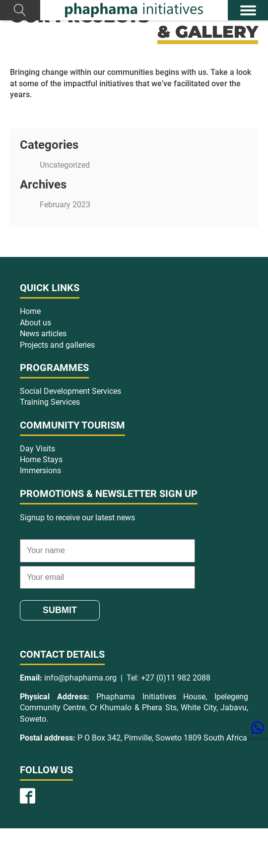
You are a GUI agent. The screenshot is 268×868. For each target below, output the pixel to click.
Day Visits (37, 449)
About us (35, 323)
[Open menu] (248, 10)
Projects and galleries (57, 345)
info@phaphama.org (80, 678)
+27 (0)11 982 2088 (176, 678)
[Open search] (20, 10)
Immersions (40, 470)
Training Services (50, 402)
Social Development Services (70, 391)
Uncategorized (65, 165)
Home (30, 311)
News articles (43, 334)
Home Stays (41, 460)
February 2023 (65, 205)
